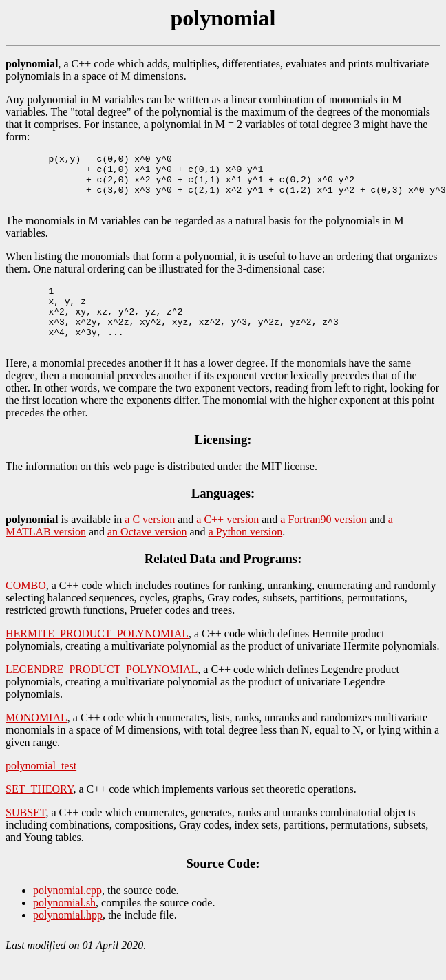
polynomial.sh (64, 925)
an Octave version (147, 554)
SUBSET (25, 835)
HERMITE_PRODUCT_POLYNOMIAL (97, 656)
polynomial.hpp (68, 938)
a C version (150, 542)
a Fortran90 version (323, 542)
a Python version (246, 554)
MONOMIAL (36, 740)
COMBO (26, 608)
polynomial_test (41, 788)
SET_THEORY (39, 812)
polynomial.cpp (67, 913)
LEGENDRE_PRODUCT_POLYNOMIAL (102, 692)
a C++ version (227, 542)
